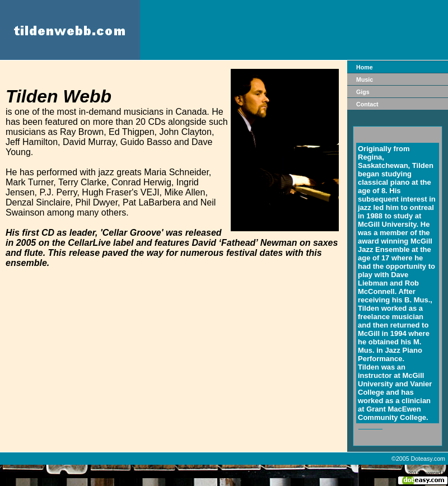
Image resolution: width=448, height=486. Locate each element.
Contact (367, 104)
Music (365, 80)
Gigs (363, 92)
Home (365, 67)
